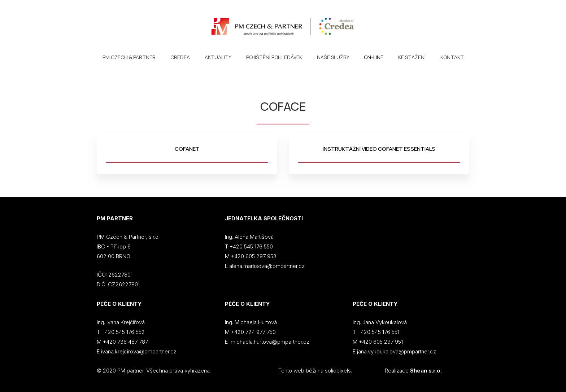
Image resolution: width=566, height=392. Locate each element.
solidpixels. (338, 371)
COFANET (187, 149)
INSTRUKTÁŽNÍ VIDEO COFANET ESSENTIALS (379, 149)
